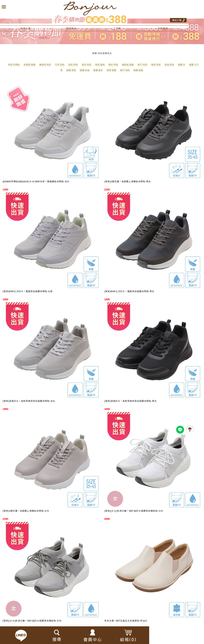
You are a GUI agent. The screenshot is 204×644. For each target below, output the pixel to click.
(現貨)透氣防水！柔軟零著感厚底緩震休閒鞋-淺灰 (29, 401)
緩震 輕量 (138, 70)
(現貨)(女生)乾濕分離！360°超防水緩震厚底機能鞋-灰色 (32, 621)
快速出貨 (25, 28)
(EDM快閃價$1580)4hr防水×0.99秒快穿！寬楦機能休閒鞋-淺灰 (36, 182)
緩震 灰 (181, 65)
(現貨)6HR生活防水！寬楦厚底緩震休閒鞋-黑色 (129, 291)
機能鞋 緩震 (128, 65)
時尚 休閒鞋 (14, 65)
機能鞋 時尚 (45, 65)
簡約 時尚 (113, 65)
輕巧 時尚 (125, 70)
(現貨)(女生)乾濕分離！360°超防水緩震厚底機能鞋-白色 (134, 511)
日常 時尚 (60, 65)
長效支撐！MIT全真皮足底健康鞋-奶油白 (126, 621)
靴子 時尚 (142, 65)
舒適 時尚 (169, 65)
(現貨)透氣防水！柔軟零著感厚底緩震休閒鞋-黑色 (131, 401)
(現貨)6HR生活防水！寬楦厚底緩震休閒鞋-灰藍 (28, 291)
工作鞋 (117, 28)
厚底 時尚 (86, 65)
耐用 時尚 (73, 65)
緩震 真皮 (98, 70)
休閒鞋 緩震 (29, 65)
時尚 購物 (100, 65)
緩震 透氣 (71, 70)
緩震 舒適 (85, 70)
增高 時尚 (156, 65)
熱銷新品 (71, 28)
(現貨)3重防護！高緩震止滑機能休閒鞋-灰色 (26, 511)
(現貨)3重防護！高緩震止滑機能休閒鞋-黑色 (128, 182)
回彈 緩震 (111, 70)
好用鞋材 (163, 28)
